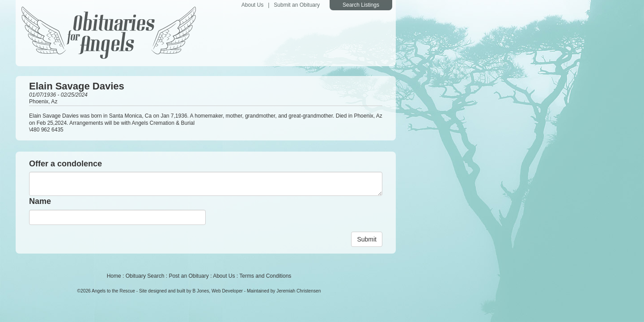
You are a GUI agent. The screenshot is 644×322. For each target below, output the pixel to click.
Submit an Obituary (297, 5)
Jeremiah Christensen (299, 291)
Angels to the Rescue (113, 291)
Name (40, 201)
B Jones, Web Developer (218, 291)
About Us (252, 5)
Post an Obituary (189, 276)
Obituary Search (145, 276)
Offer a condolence (66, 164)
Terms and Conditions (265, 276)
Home (114, 276)
